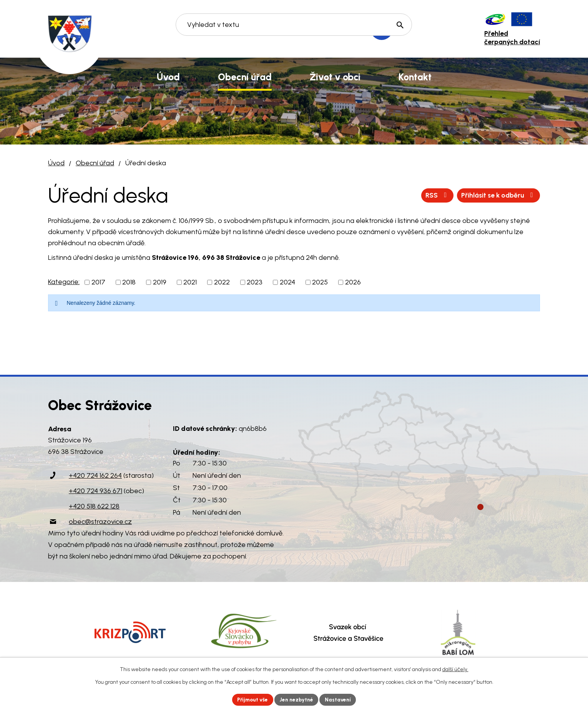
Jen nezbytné (297, 699)
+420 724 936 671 (96, 491)
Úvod (56, 163)
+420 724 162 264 (95, 475)
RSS (434, 195)
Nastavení (340, 699)
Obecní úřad (95, 163)
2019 (160, 282)
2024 (287, 282)
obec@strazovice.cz (100, 522)
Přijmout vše (252, 699)
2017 (98, 282)
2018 (129, 282)
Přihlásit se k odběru (497, 195)
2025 (320, 282)
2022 (222, 282)
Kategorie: (64, 282)
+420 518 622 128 (94, 506)
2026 (353, 282)
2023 (255, 282)
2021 (190, 282)
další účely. (455, 669)
